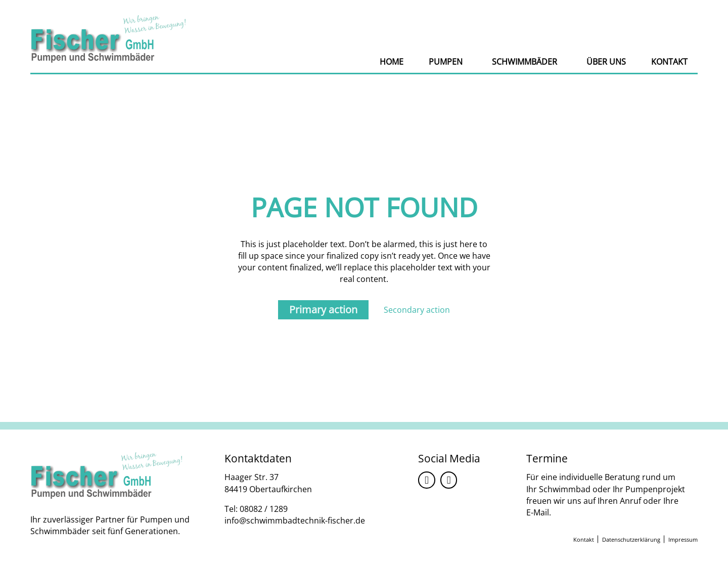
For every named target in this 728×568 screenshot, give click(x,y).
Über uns (606, 62)
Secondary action (417, 310)
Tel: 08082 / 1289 (256, 509)
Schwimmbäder (525, 62)
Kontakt (669, 62)
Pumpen (446, 62)
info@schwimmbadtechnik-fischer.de (295, 520)
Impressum (683, 539)
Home (392, 62)
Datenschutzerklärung (631, 539)
